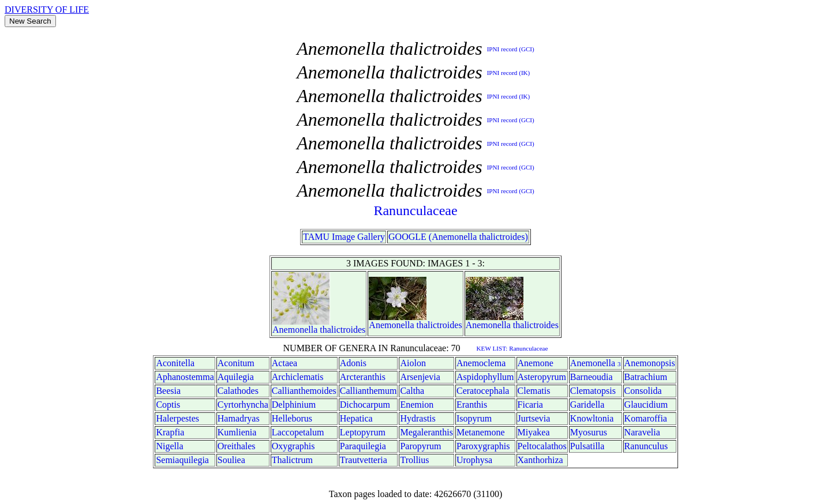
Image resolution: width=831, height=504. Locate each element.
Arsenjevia (420, 377)
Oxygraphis (293, 446)
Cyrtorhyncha (243, 405)
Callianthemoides (304, 391)
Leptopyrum (363, 432)
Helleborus (292, 418)
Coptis (168, 405)
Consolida (643, 391)
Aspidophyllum (485, 377)
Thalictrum (292, 460)
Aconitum (236, 363)
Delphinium (294, 405)
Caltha (412, 391)
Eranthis (472, 405)
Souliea (231, 460)
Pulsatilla (587, 446)
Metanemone (481, 432)
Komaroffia (646, 418)
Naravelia (642, 432)
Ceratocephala (483, 391)
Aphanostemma (185, 377)
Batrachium (646, 377)
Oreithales (237, 446)
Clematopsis (593, 391)
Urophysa (474, 460)
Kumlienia (237, 432)
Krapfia (170, 432)
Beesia (168, 391)
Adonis (353, 363)
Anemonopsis (650, 363)
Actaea (285, 363)
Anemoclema (481, 363)
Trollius (414, 460)
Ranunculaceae (415, 210)
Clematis (534, 391)
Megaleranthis (426, 432)
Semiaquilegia (182, 460)
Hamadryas (239, 418)
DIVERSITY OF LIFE (47, 10)
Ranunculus (646, 446)
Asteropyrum (542, 377)
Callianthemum (368, 391)
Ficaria (530, 405)
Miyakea (534, 432)
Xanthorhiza (540, 460)
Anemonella (295, 330)
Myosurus (589, 432)
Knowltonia (592, 418)
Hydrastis (418, 418)
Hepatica (356, 418)
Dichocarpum (365, 405)
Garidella (587, 405)
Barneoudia (592, 377)
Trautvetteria (364, 460)
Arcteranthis (363, 377)
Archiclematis (298, 377)
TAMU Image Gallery (344, 237)
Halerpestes (177, 418)
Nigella (169, 446)
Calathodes (238, 391)
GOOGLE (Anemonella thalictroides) (458, 237)
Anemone (536, 363)
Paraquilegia (363, 446)
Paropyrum (420, 446)
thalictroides (342, 330)
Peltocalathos (542, 446)
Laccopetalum (298, 432)
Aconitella (175, 363)
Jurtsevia (534, 418)
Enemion (417, 405)
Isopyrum (474, 418)
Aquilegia (236, 377)
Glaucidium (646, 405)
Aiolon (413, 363)
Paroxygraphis (483, 446)
